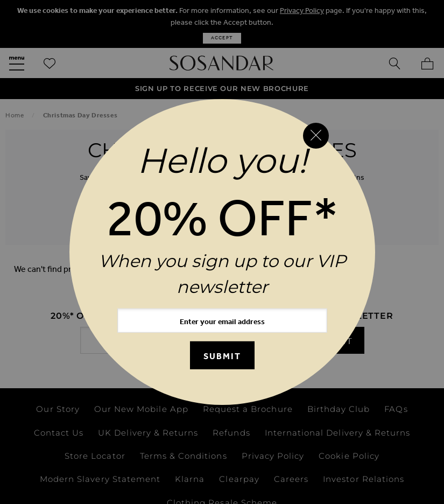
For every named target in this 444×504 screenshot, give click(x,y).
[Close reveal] (316, 136)
